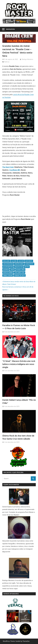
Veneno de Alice (20, 275)
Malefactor (19, 267)
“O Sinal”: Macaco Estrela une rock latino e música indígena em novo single (19, 364)
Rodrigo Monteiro (27, 59)
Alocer (21, 261)
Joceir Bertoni (8, 267)
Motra (27, 267)
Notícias (7, 62)
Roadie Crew (20, 270)
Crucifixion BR (15, 170)
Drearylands (19, 264)
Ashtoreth (29, 261)
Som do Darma (8, 272)
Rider (12, 270)
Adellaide (6, 261)
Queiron (6, 270)
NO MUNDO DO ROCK (11, 296)
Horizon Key (29, 264)
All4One (14, 261)
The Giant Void (8, 167)
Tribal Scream (8, 275)
